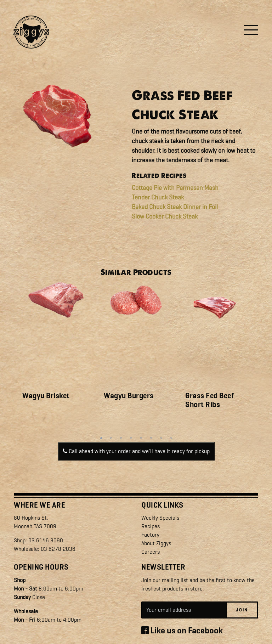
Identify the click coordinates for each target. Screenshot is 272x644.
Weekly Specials (160, 518)
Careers (151, 552)
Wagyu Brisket (46, 396)
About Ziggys (156, 543)
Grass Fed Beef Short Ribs (209, 400)
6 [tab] (151, 438)
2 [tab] (111, 438)
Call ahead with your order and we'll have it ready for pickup (136, 451)
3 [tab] (121, 438)
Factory (150, 535)
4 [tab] (131, 438)
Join (242, 610)
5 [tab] (141, 438)
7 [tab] (161, 438)
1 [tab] (101, 438)
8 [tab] (171, 438)
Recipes (151, 526)
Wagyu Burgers (129, 396)
